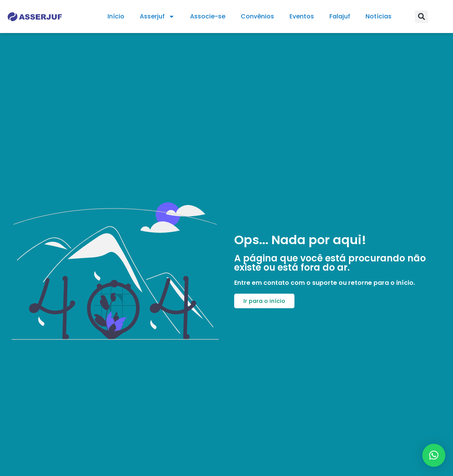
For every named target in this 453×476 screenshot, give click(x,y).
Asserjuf (157, 17)
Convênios (257, 16)
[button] (421, 17)
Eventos (302, 16)
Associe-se (208, 16)
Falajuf (340, 16)
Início (116, 16)
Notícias (379, 16)
